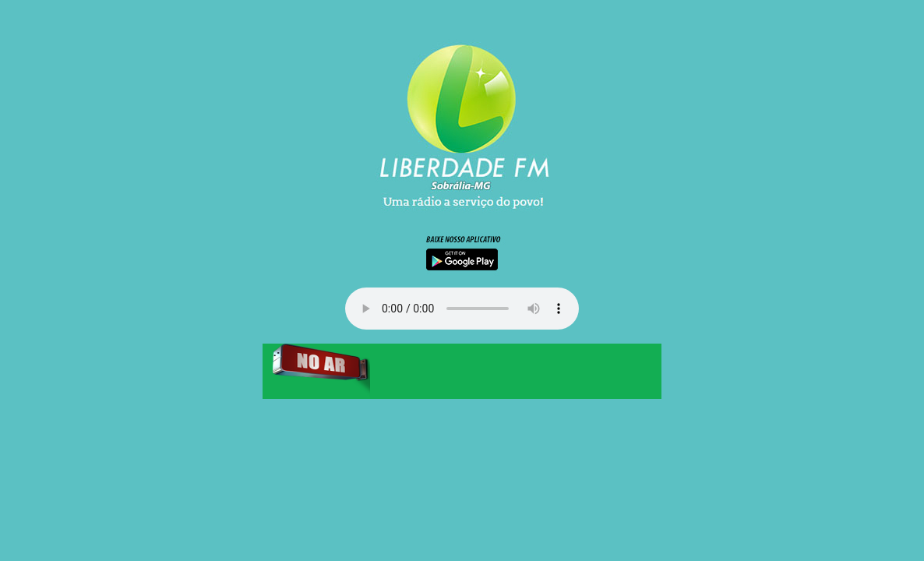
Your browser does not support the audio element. (462, 309)
